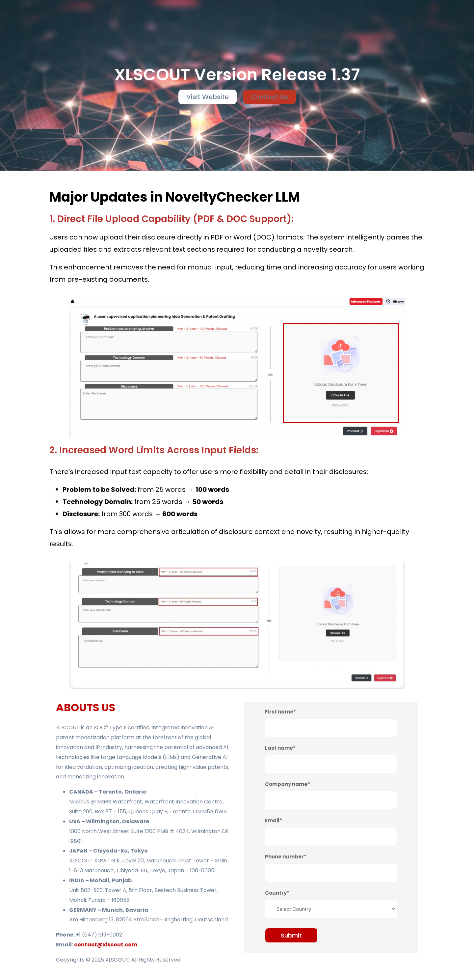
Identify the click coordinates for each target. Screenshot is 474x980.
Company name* (288, 784)
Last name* (280, 748)
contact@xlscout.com (106, 945)
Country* (277, 893)
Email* (274, 820)
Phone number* (286, 857)
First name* (280, 712)
